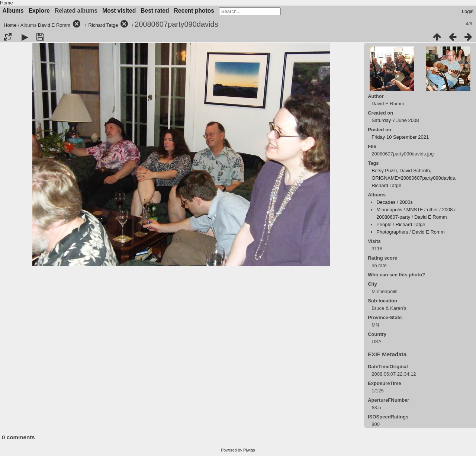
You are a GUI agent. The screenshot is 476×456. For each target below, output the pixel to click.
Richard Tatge (103, 25)
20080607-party (393, 217)
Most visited (119, 11)
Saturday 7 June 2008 (395, 120)
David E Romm (54, 25)
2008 (448, 210)
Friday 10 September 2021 (400, 137)
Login (468, 11)
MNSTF (414, 210)
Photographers (392, 232)
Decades (386, 202)
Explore (39, 11)
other (432, 210)
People (384, 224)
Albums (13, 11)
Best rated (155, 11)
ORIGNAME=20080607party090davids (413, 178)
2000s (406, 202)
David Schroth (415, 171)
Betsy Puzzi (384, 171)
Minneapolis (389, 210)
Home (7, 3)
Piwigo (249, 450)
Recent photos (194, 11)
